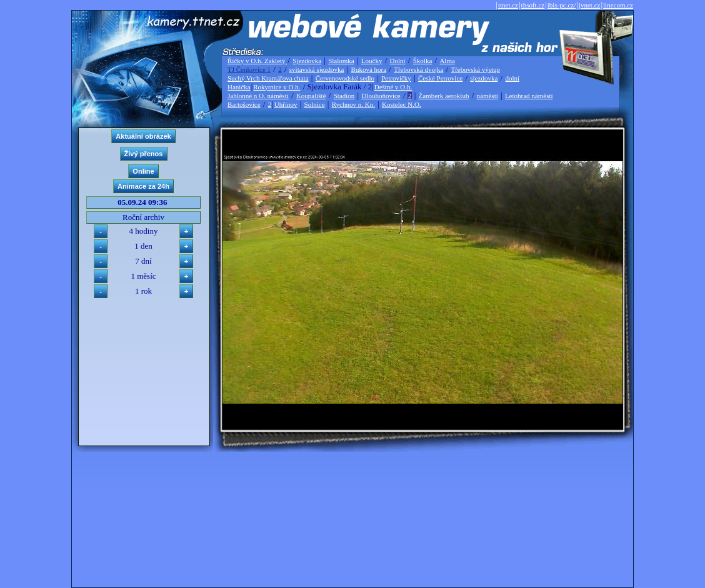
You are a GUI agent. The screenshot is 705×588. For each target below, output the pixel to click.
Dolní (398, 61)
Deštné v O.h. (393, 87)
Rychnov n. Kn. (353, 104)
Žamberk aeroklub (443, 96)
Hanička (239, 87)
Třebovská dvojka (418, 69)
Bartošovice (244, 104)
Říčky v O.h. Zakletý (257, 61)
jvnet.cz (590, 5)
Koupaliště (311, 96)
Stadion (344, 96)
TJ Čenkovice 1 (249, 69)
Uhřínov (286, 104)
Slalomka (341, 61)
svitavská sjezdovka (317, 69)
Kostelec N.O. (402, 104)
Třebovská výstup (475, 69)
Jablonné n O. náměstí (258, 96)
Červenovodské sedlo (345, 78)
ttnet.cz (508, 5)
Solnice (315, 104)
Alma (447, 61)
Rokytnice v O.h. (277, 87)
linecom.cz (618, 5)
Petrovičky (396, 78)
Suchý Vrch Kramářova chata (268, 78)
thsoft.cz (533, 5)
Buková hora (369, 69)
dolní (512, 78)
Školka (423, 61)
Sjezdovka (307, 61)
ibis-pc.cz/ (562, 5)
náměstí (487, 96)
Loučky (372, 61)
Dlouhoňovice (381, 96)
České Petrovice (440, 78)
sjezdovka (484, 78)
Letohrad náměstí (529, 96)
